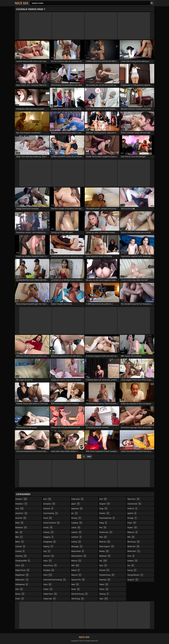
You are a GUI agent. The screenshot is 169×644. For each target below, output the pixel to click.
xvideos (133, 561)
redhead (105, 556)
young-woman (135, 575)
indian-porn (50, 594)
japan (76, 504)
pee (103, 527)
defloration (22, 580)
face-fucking (51, 513)
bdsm (20, 542)
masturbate (78, 551)
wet (131, 537)
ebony (20, 594)
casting (20, 551)
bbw (19, 537)
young (132, 570)
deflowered (22, 584)
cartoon (20, 546)
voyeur (132, 527)
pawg (103, 523)
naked (76, 570)
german (49, 556)
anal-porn (21, 513)
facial (48, 518)
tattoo (104, 589)
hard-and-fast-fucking (55, 580)
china (20, 565)
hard (48, 575)
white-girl (133, 546)
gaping (48, 546)
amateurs (21, 504)
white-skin (134, 551)
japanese (77, 508)
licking (76, 542)
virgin (132, 523)
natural (76, 575)
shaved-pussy (107, 575)
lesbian (77, 532)
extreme (48, 508)
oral (103, 499)
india (47, 584)
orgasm (105, 504)
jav (75, 513)
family (48, 527)
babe (20, 523)
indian (48, 589)
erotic (20, 599)
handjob (49, 570)
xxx (131, 565)
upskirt (132, 513)
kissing (76, 518)
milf (75, 565)
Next (89, 456)
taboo (104, 584)
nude (76, 589)
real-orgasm (107, 546)
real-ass (105, 542)
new (75, 584)
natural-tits (78, 580)
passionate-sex (107, 518)
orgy (103, 508)
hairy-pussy (50, 565)
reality (104, 551)
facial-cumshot (52, 523)
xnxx (131, 556)
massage (77, 546)
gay (47, 551)
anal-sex (21, 518)
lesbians (77, 537)
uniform (132, 508)
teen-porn (134, 499)
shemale (105, 580)
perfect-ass (106, 532)
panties (104, 513)
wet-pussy (134, 542)
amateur (21, 499)
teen (104, 599)
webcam (133, 532)
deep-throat (22, 570)
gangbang (50, 542)
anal (20, 508)
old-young (78, 599)
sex (103, 561)
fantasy (49, 532)
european (49, 504)
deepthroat (22, 575)
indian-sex (50, 599)
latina (76, 527)
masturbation (79, 556)
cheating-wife (23, 561)
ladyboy (77, 523)
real (103, 537)
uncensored (134, 504)
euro (47, 499)
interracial (78, 499)
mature (76, 561)
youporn (133, 580)
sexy (103, 565)
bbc (19, 532)
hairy (48, 561)
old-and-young (80, 594)
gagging (48, 537)
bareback (21, 527)
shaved (104, 570)
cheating (21, 556)
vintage (132, 518)
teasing (104, 594)
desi (19, 589)
